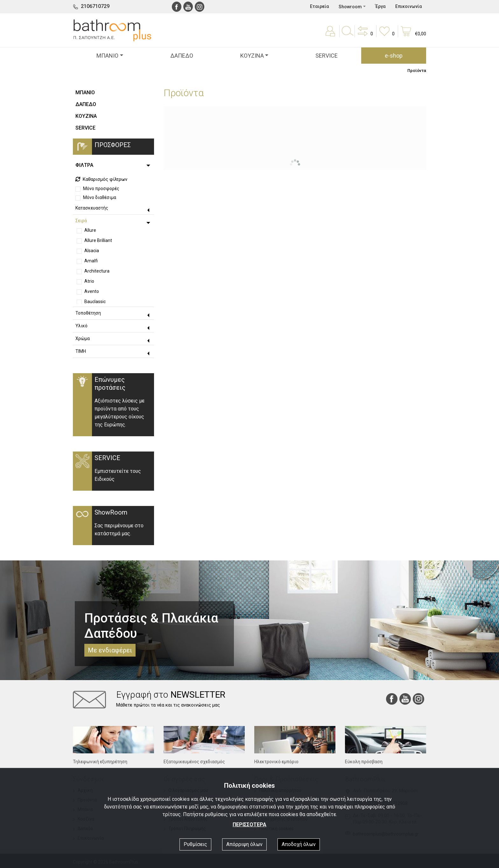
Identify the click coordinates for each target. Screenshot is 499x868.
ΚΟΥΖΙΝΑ (86, 116)
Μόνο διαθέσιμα (100, 197)
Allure (90, 230)
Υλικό (81, 326)
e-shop (394, 56)
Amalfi (91, 261)
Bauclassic (95, 302)
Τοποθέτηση (88, 313)
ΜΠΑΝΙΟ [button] (107, 56)
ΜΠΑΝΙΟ (85, 92)
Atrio (89, 281)
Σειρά (81, 221)
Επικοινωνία (409, 6)
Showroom (350, 7)
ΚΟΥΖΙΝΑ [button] (252, 56)
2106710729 (95, 6)
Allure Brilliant (98, 240)
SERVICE (327, 56)
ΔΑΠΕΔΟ (182, 56)
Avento (92, 291)
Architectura (97, 271)
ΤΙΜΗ (81, 351)
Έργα (380, 6)
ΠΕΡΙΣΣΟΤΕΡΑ (250, 825)
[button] (365, 36)
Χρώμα (83, 338)
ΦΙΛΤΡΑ (84, 165)
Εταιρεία (320, 6)
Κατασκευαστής (92, 208)
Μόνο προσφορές (101, 189)
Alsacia (92, 251)
